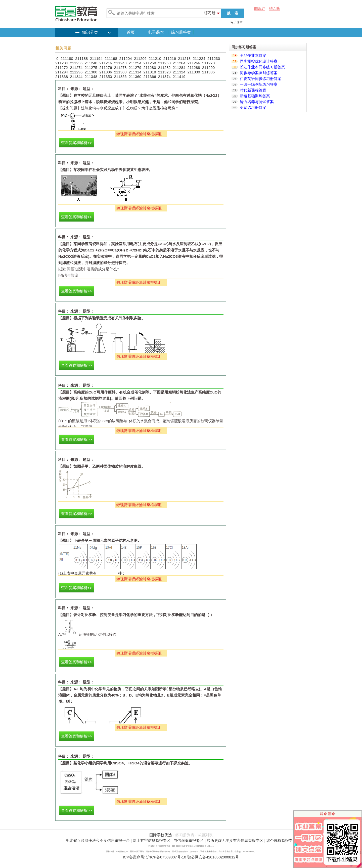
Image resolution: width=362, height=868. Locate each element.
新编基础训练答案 (255, 96)
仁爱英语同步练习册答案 (261, 79)
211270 (208, 63)
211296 (76, 72)
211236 (76, 63)
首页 (131, 32)
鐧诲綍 (260, 8)
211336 (208, 72)
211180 (67, 58)
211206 (140, 58)
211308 (120, 72)
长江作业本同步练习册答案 (262, 67)
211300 (91, 72)
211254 (135, 63)
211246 (106, 63)
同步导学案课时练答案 (259, 73)
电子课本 (237, 22)
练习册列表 (185, 835)
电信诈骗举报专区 (189, 840)
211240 (91, 63)
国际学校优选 (161, 835)
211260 (164, 63)
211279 (135, 68)
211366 (150, 77)
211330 (194, 72)
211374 (164, 77)
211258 (150, 63)
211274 (76, 68)
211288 (194, 68)
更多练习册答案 (253, 107)
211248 (120, 63)
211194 (96, 58)
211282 (164, 68)
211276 (106, 68)
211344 (76, 77)
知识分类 (90, 32)
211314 (135, 72)
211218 (184, 58)
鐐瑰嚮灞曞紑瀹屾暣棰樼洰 (139, 134)
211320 (164, 72)
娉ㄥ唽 (275, 8)
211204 (125, 58)
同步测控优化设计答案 (259, 61)
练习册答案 (181, 32)
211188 (81, 58)
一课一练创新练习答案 (259, 84)
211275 (91, 68)
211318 (150, 72)
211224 (199, 58)
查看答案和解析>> (77, 143)
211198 (111, 58)
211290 (208, 68)
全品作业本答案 (253, 55)
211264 (179, 63)
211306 (106, 72)
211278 (120, 68)
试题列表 (205, 835)
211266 (194, 63)
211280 (150, 68)
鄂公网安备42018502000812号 (213, 857)
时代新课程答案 (253, 90)
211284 (179, 68)
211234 (62, 63)
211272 (62, 68)
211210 (155, 58)
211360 (135, 77)
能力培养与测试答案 (257, 102)
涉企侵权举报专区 (281, 840)
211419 (179, 77)
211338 (62, 77)
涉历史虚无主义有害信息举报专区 (235, 840)
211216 (170, 58)
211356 (120, 77)
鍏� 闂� (328, 814)
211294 (62, 72)
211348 (91, 77)
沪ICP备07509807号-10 (166, 857)
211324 (179, 72)
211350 (106, 77)
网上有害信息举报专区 (152, 840)
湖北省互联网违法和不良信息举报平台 (98, 840)
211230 (214, 58)
